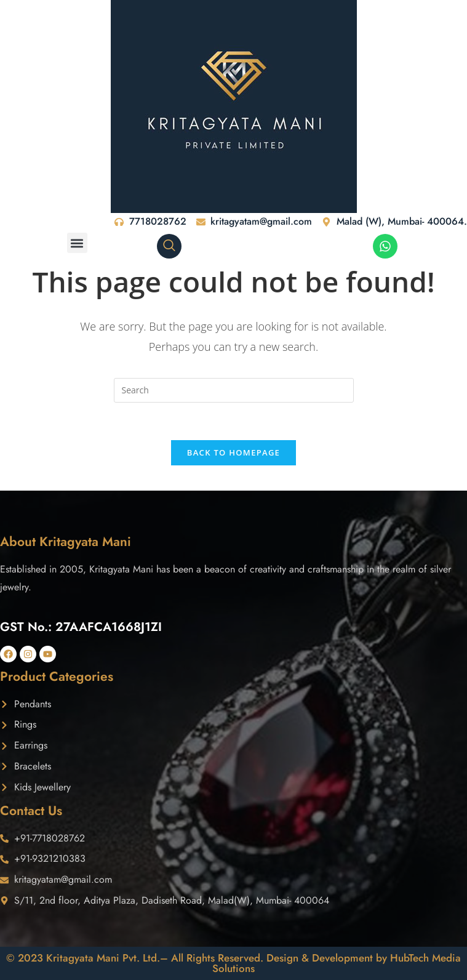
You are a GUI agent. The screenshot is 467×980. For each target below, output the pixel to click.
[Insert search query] (234, 390)
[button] (77, 243)
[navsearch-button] (169, 246)
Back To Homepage (234, 452)
